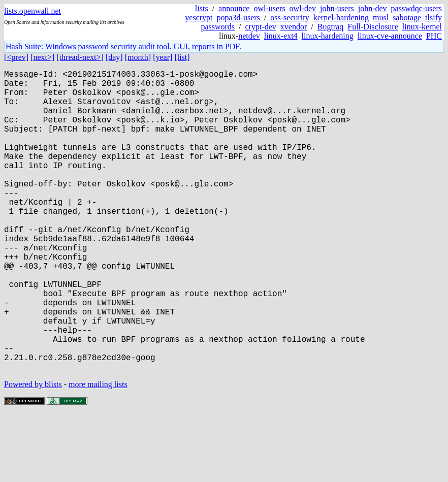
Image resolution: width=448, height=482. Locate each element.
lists (202, 8)
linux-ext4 (281, 36)
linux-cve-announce (390, 36)
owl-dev (303, 8)
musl (381, 18)
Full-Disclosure (373, 27)
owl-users (269, 8)
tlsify (434, 18)
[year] (163, 57)
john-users (337, 8)
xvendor (294, 27)
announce (234, 8)
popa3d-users (238, 18)
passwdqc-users (417, 8)
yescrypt (199, 18)
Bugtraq (331, 27)
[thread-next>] (80, 57)
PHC (434, 36)
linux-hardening (328, 36)
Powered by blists (33, 451)
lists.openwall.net (33, 11)
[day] (114, 57)
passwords (218, 27)
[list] (182, 57)
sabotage (407, 18)
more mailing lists (98, 451)
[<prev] (16, 57)
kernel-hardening (341, 18)
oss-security (290, 18)
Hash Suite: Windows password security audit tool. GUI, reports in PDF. (123, 46)
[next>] (42, 57)
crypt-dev (261, 27)
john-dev (373, 8)
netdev (249, 36)
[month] (138, 57)
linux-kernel (422, 27)
